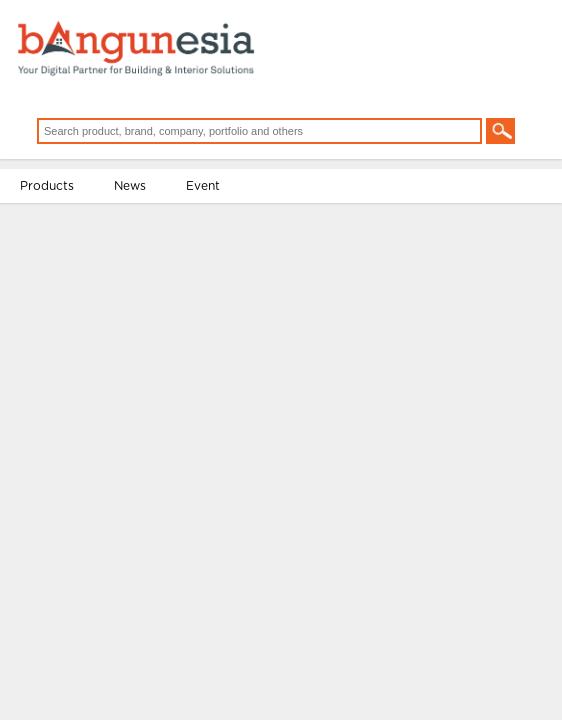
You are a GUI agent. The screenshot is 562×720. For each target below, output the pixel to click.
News (130, 186)
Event (203, 186)
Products (47, 186)
